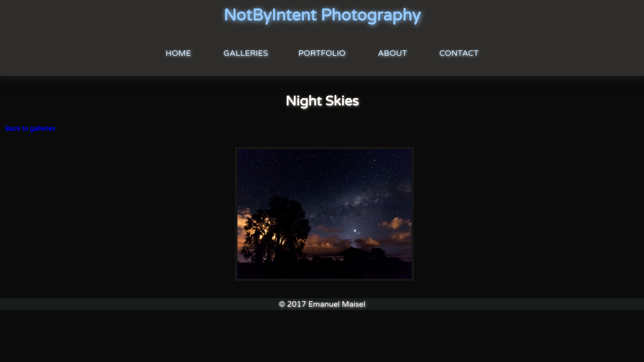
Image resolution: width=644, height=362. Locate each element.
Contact (459, 53)
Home (178, 53)
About (392, 53)
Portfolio (322, 53)
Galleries (246, 53)
